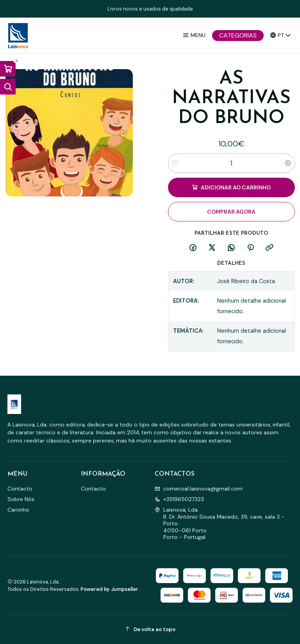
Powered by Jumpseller (109, 589)
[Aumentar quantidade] (288, 163)
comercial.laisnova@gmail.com (199, 489)
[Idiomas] (281, 35)
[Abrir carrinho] (8, 69)
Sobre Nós (21, 499)
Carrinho (18, 510)
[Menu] (194, 35)
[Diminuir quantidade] (175, 163)
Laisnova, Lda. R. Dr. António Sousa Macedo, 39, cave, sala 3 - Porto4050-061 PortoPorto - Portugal (220, 523)
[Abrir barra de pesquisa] (8, 87)
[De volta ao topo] (150, 629)
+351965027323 (179, 499)
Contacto (20, 489)
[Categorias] (238, 36)
